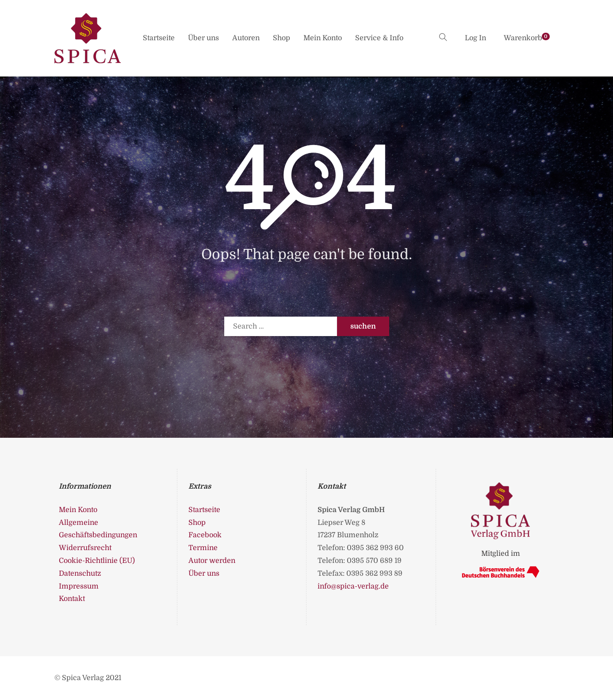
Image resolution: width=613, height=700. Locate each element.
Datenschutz (80, 574)
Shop (282, 38)
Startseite (159, 38)
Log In (475, 38)
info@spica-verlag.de (353, 586)
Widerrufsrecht (85, 548)
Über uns (203, 38)
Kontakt (72, 599)
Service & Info (379, 38)
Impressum (79, 586)
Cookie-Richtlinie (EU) (97, 561)
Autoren (246, 38)
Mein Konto (323, 38)
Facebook (205, 535)
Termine (203, 548)
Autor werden (212, 561)
